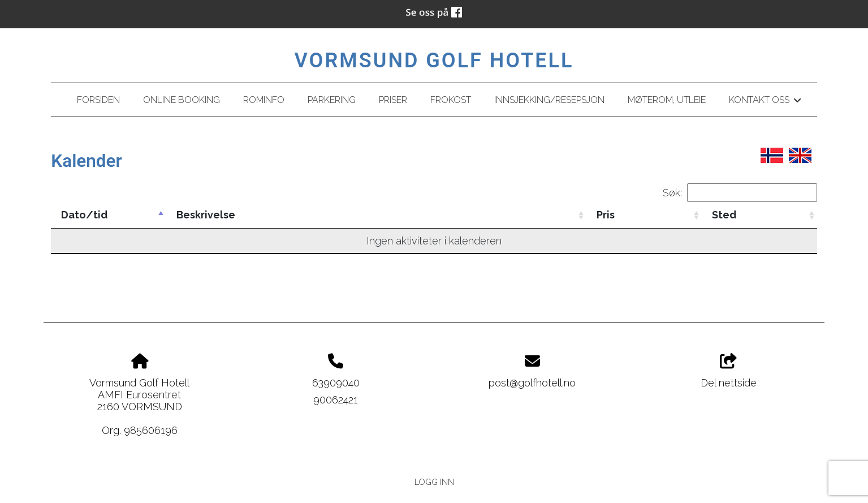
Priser (393, 100)
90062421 (336, 400)
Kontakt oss (765, 102)
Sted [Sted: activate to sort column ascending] (724, 215)
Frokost (451, 100)
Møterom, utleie (667, 100)
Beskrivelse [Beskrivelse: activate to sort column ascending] (206, 215)
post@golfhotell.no (532, 383)
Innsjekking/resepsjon (549, 100)
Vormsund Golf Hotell (434, 61)
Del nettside (729, 371)
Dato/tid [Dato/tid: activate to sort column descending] (84, 215)
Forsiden (98, 100)
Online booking (182, 100)
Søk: (740, 193)
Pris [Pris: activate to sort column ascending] (606, 215)
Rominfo (264, 100)
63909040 (336, 383)
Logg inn (434, 482)
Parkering (332, 100)
